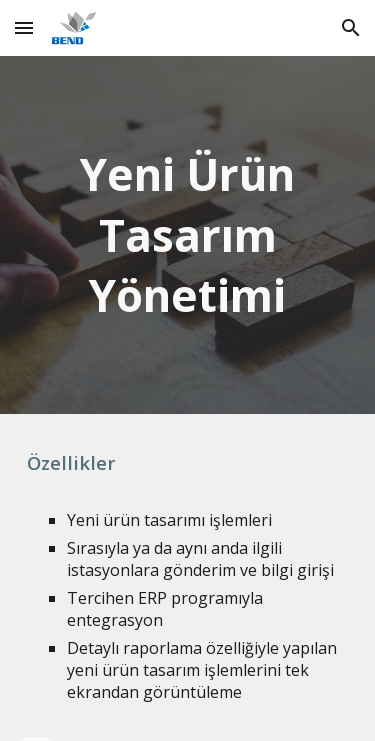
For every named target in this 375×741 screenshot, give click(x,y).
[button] (24, 27)
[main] (188, 235)
